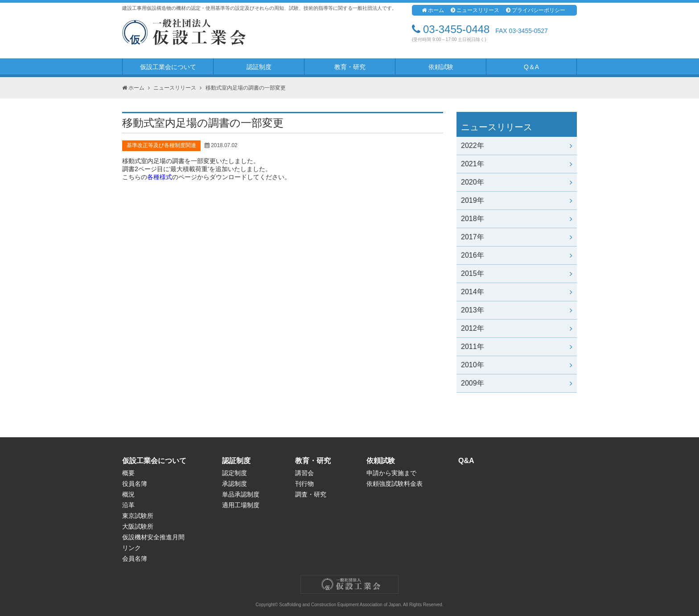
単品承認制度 (241, 494)
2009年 (517, 383)
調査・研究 (311, 494)
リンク (132, 548)
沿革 (128, 505)
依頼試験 (441, 67)
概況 (128, 494)
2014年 (517, 292)
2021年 (517, 164)
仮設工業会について (168, 67)
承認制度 (234, 484)
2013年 (517, 310)
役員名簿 (135, 484)
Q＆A (531, 67)
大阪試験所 (138, 526)
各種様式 (160, 177)
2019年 (517, 200)
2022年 (517, 146)
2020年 (517, 182)
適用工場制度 (241, 505)
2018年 (517, 219)
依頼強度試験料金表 (395, 484)
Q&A (466, 461)
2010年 (517, 365)
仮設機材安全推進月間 (153, 537)
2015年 (517, 273)
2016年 (517, 255)
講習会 (304, 473)
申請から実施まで (391, 473)
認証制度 (259, 67)
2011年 (517, 347)
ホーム (433, 10)
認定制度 (234, 473)
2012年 (517, 328)
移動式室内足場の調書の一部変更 (246, 88)
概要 (128, 473)
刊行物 (304, 484)
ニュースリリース (475, 10)
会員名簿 (135, 559)
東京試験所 (138, 516)
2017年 (517, 237)
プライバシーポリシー (536, 10)
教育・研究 (350, 67)
